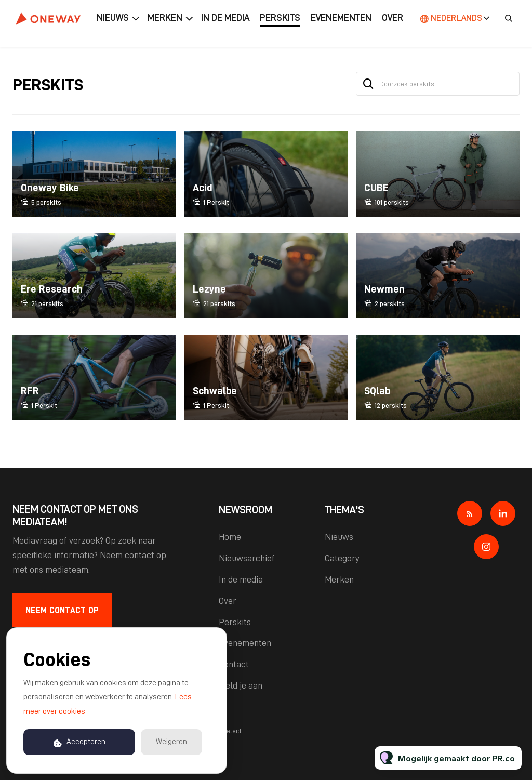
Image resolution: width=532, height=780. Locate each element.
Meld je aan (241, 685)
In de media (225, 18)
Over (393, 18)
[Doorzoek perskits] (438, 84)
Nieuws (113, 18)
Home (230, 537)
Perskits (280, 18)
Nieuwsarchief (247, 558)
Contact (234, 664)
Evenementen (341, 18)
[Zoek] (368, 84)
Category (342, 558)
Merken (165, 18)
